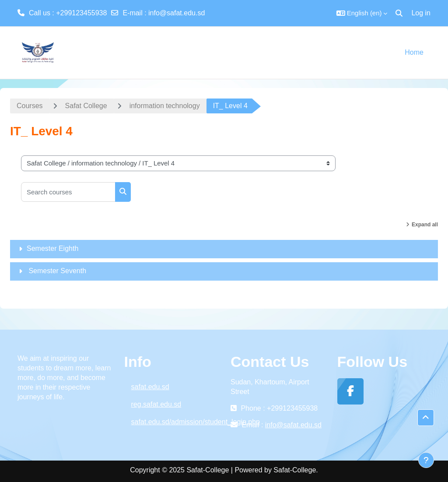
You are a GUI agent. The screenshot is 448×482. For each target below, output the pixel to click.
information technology (165, 106)
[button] (362, 13)
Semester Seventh (56, 271)
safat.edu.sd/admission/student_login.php (175, 422)
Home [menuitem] (414, 52)
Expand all (425, 225)
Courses (30, 106)
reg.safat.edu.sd (156, 404)
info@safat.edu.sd (177, 13)
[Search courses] (68, 192)
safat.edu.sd (150, 387)
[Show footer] (426, 460)
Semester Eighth (52, 248)
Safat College (86, 106)
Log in (421, 13)
